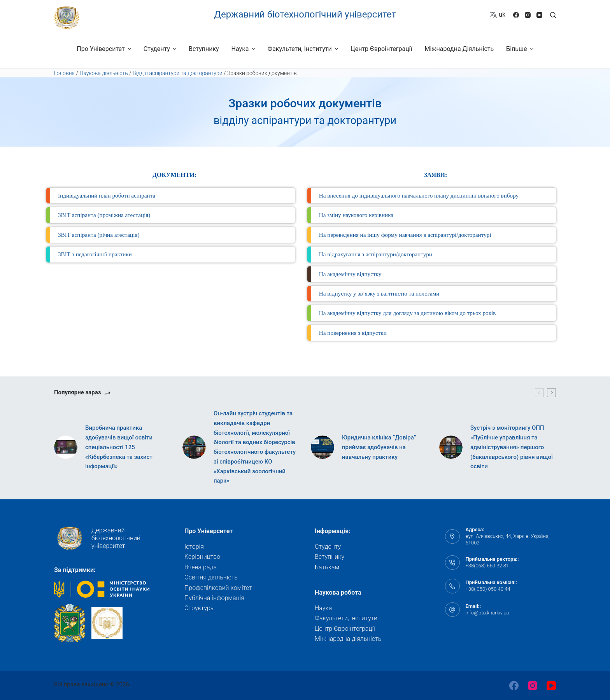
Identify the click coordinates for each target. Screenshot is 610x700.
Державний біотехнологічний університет (305, 14)
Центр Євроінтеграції (345, 629)
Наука (323, 608)
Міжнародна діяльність (348, 639)
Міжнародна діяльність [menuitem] (459, 49)
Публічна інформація (214, 598)
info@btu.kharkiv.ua (487, 613)
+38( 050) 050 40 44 (488, 589)
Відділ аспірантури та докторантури (178, 73)
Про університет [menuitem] (105, 49)
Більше (521, 49)
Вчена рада (201, 567)
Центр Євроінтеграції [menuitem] (381, 49)
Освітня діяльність (211, 577)
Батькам (327, 567)
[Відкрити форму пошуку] (553, 15)
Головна (64, 73)
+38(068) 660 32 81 (487, 566)
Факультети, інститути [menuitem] (304, 49)
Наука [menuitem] (244, 49)
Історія (194, 547)
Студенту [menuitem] (161, 49)
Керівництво (202, 557)
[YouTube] (539, 15)
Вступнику (330, 557)
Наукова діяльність (104, 73)
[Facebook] (516, 15)
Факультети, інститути (346, 618)
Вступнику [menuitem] (204, 49)
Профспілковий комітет (218, 588)
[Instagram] (528, 15)
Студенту (328, 547)
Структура (199, 608)
